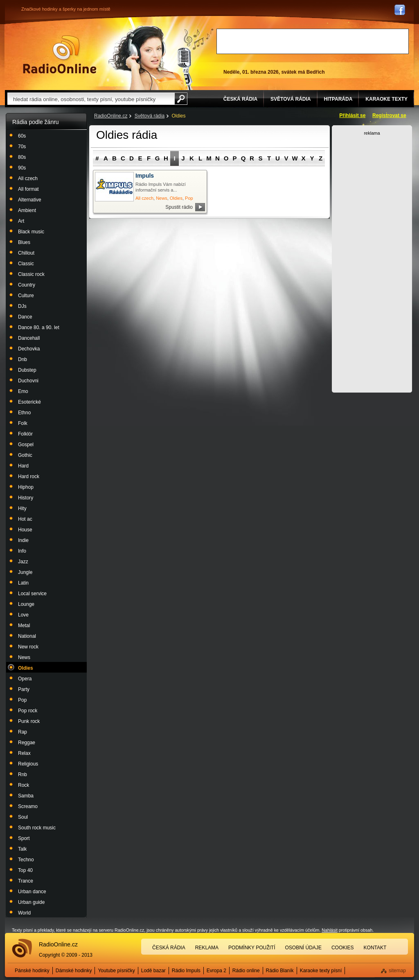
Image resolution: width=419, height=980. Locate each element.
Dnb (23, 359)
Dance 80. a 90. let (39, 327)
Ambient (27, 210)
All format (28, 189)
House (25, 530)
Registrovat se (389, 115)
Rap (23, 732)
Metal (24, 625)
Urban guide (31, 902)
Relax (24, 753)
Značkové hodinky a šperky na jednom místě (66, 9)
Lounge (26, 604)
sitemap (397, 971)
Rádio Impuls (186, 971)
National (27, 636)
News (24, 657)
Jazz (23, 562)
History (26, 498)
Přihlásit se (352, 115)
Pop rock (28, 711)
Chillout (26, 253)
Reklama (207, 948)
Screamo (28, 806)
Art (21, 221)
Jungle (25, 572)
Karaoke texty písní (321, 971)
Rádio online (246, 971)
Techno (26, 860)
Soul (23, 817)
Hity (22, 508)
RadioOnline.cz (111, 116)
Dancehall (29, 338)
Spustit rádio (179, 207)
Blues (24, 242)
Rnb (23, 775)
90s (22, 168)
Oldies (26, 668)
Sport (24, 838)
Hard (23, 466)
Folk (23, 423)
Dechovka (29, 349)
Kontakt (375, 948)
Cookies (343, 948)
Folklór (25, 434)
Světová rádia (150, 116)
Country (27, 285)
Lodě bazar (153, 971)
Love (23, 615)
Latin (23, 583)
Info (22, 551)
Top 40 (25, 870)
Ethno (24, 413)
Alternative (30, 200)
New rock (28, 647)
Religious (28, 764)
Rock (24, 785)
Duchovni (28, 381)
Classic (26, 264)
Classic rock (31, 274)
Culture (26, 296)
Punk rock (29, 721)
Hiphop (26, 487)
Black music (31, 232)
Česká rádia (169, 948)
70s (22, 147)
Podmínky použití (252, 948)
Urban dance (32, 892)
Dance (25, 317)
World (24, 913)
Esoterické (29, 402)
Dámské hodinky (74, 971)
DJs (22, 306)
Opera (25, 679)
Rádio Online (60, 54)
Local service (32, 594)
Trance (26, 881)
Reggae (27, 743)
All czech (28, 178)
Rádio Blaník (280, 971)
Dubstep (27, 370)
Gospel (26, 445)
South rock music (37, 828)
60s (22, 136)
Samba (26, 796)
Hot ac (25, 519)
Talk (22, 849)
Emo (23, 391)
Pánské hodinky (32, 971)
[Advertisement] (313, 41)
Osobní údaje (303, 948)
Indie (23, 540)
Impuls (145, 176)
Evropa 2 (216, 971)
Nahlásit (330, 930)
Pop (22, 700)
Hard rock (29, 476)
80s (22, 157)
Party (24, 689)
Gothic (25, 455)
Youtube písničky (116, 971)
